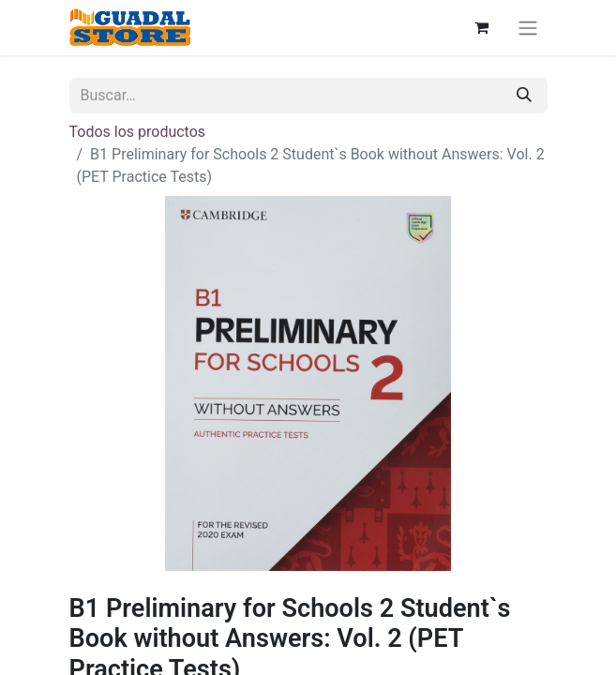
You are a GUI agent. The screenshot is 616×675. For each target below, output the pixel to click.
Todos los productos (138, 132)
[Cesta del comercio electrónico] (482, 27)
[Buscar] (524, 96)
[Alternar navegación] (528, 28)
